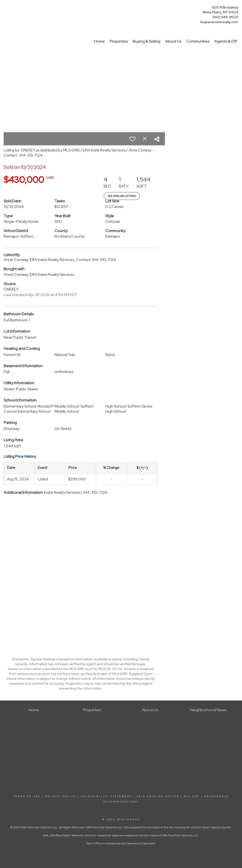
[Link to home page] (5, 9)
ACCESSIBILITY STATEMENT (106, 796)
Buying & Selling (147, 41)
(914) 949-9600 (225, 17)
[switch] (133, 139)
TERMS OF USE (27, 796)
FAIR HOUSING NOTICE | (160, 796)
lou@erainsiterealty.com (219, 22)
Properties (119, 41)
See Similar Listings (122, 196)
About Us (173, 41)
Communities (198, 41)
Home (99, 41)
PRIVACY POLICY (61, 796)
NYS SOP (192, 796)
